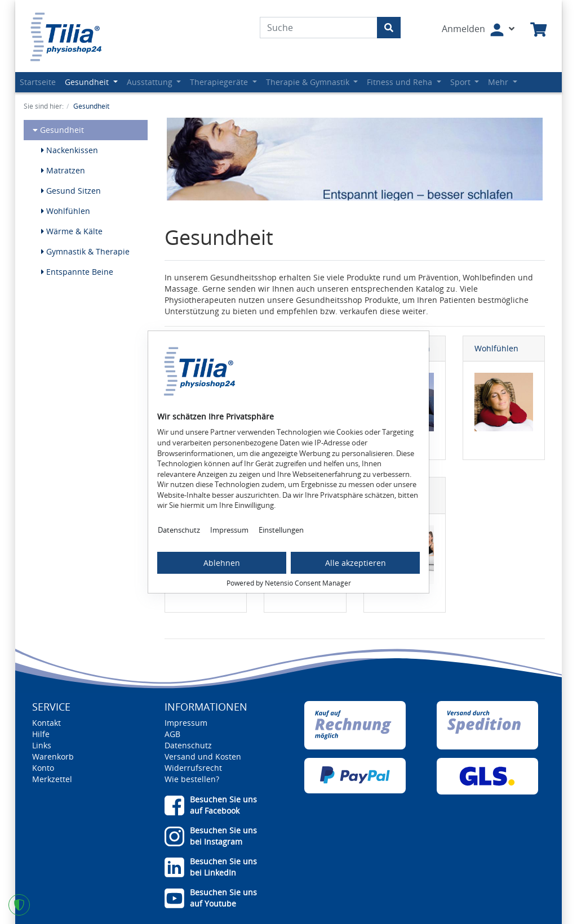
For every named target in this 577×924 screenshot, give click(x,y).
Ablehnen (222, 563)
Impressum (229, 530)
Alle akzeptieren (356, 563)
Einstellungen (281, 530)
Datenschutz (179, 530)
